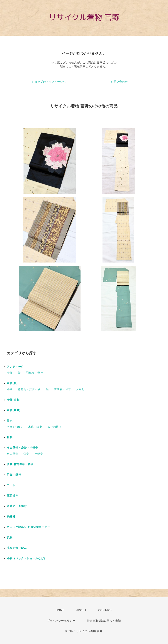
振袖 (10, 437)
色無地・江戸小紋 (29, 389)
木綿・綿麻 (35, 427)
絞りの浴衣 (55, 427)
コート (11, 485)
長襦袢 (11, 517)
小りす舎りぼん (17, 548)
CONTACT (105, 610)
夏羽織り (13, 496)
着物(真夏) (14, 410)
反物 (10, 537)
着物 (10, 373)
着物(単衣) (14, 400)
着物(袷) (12, 383)
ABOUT (81, 610)
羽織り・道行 (35, 373)
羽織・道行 (14, 475)
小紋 (10, 389)
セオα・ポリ (15, 427)
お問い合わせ (119, 82)
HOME (60, 610)
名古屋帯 (13, 454)
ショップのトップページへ (49, 82)
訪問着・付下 (62, 389)
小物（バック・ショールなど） (27, 558)
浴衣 (10, 421)
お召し (80, 389)
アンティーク (15, 367)
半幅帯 (39, 454)
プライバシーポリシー (61, 621)
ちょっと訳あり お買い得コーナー (29, 527)
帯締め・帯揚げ (17, 506)
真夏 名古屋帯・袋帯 (20, 464)
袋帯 (26, 454)
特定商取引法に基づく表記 (104, 621)
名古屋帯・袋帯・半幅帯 (23, 448)
